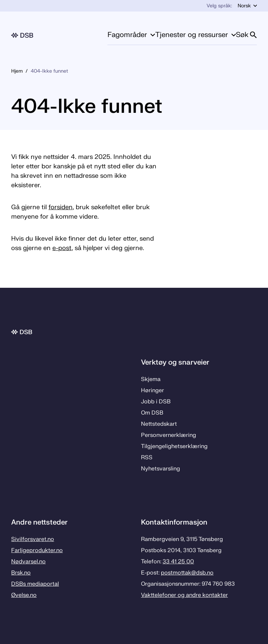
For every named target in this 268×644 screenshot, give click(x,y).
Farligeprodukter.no (37, 550)
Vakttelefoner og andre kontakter (184, 595)
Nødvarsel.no (28, 562)
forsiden (61, 207)
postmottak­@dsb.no (187, 573)
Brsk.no (21, 573)
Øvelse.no (24, 595)
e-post (62, 248)
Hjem (17, 71)
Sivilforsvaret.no (33, 539)
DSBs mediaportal (35, 584)
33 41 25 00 (178, 562)
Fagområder (131, 35)
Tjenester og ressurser (196, 35)
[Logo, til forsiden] (22, 35)
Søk (246, 35)
